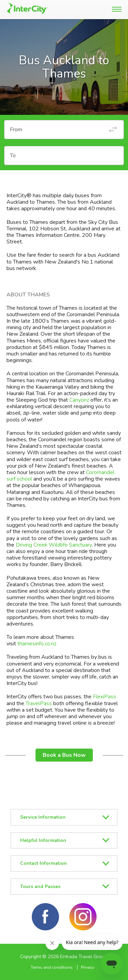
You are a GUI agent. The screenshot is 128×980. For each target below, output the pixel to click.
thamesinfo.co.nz (37, 644)
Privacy (88, 967)
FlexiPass (104, 697)
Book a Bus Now (64, 755)
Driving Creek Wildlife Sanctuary (54, 545)
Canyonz (79, 400)
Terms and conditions (52, 967)
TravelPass (39, 703)
